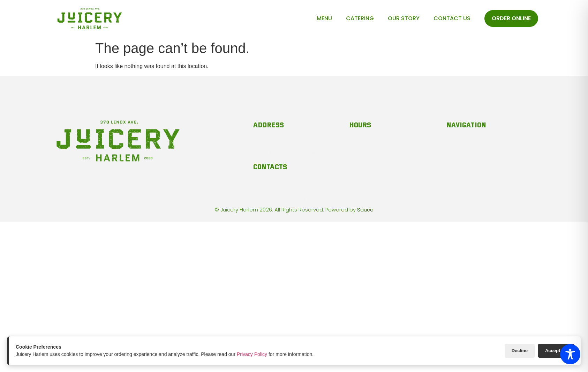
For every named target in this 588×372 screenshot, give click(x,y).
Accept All (556, 351)
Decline (520, 351)
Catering (360, 18)
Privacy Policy (252, 354)
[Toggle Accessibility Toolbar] (570, 354)
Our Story (404, 18)
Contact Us (452, 18)
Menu (324, 18)
